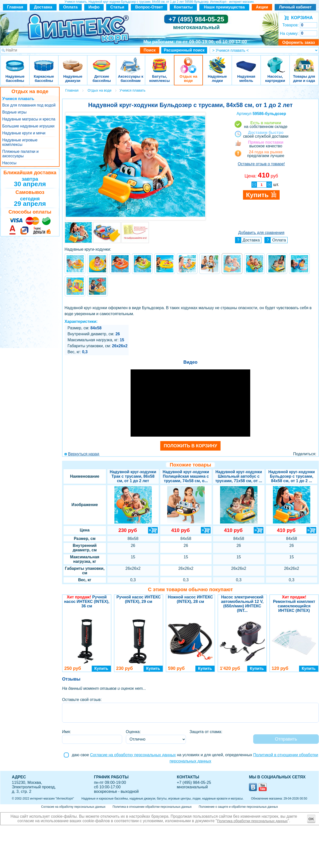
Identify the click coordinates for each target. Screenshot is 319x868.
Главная (15, 7)
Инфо (94, 7)
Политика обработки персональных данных (252, 821)
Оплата (71, 7)
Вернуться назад (84, 454)
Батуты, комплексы (159, 62)
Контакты (183, 7)
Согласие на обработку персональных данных (133, 755)
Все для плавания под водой (29, 105)
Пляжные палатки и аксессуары (20, 154)
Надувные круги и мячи (24, 133)
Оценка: (133, 732)
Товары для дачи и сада (304, 62)
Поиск (150, 50)
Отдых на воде (188, 62)
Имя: (67, 732)
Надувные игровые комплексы (20, 142)
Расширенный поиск (184, 50)
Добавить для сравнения (261, 233)
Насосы (9, 163)
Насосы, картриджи (275, 62)
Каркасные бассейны (44, 62)
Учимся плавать (18, 99)
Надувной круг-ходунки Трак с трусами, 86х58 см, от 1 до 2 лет (133, 476)
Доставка (43, 7)
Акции (262, 7)
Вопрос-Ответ (149, 7)
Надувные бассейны (15, 62)
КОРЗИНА (301, 18)
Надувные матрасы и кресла (29, 119)
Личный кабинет (295, 7)
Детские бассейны (102, 62)
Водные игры (14, 112)
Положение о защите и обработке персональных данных (238, 807)
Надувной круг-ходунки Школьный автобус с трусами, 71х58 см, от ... (239, 476)
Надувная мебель (246, 62)
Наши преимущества (224, 7)
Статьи (117, 7)
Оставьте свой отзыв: (82, 700)
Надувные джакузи (73, 62)
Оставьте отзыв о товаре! (261, 164)
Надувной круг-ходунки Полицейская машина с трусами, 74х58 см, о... (186, 476)
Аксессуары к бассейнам (130, 62)
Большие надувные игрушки (28, 126)
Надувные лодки (217, 62)
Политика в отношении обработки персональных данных (152, 807)
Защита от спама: (206, 732)
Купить (101, 668)
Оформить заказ (298, 42)
